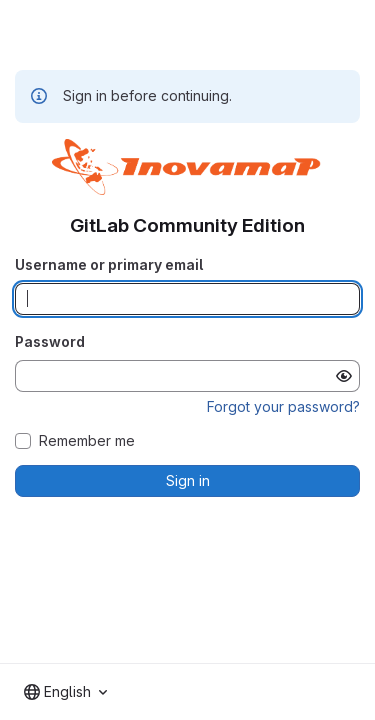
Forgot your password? (283, 406)
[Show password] (344, 376)
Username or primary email (109, 264)
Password (50, 341)
